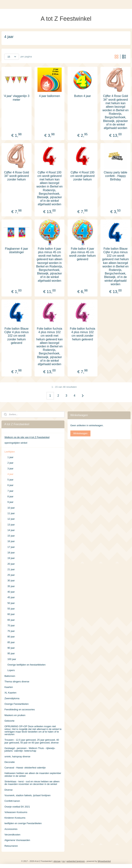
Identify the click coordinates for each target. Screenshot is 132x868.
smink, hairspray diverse (17, 756)
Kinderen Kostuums (15, 818)
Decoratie (10, 762)
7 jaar (10, 491)
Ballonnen (10, 676)
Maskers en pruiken (15, 715)
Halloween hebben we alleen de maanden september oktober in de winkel (33, 774)
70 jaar (11, 625)
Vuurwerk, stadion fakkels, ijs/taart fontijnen (28, 795)
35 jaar (11, 586)
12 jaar (11, 519)
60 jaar (11, 614)
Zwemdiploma (12, 698)
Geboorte (9, 721)
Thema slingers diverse (17, 682)
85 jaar (11, 642)
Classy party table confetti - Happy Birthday (115, 176)
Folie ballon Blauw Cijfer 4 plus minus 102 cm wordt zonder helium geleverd (17, 336)
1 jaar (10, 457)
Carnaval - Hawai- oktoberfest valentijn (25, 768)
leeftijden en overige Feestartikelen (23, 823)
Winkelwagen (80, 433)
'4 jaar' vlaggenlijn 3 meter (17, 98)
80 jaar (11, 637)
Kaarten (9, 687)
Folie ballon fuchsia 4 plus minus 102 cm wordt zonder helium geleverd (82, 334)
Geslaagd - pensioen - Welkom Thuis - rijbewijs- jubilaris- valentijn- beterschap (30, 749)
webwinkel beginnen (76, 861)
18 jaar (11, 553)
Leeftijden (10, 452)
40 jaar (11, 592)
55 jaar (11, 609)
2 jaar (10, 463)
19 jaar (11, 558)
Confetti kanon (12, 801)
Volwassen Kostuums (16, 812)
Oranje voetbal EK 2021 (17, 807)
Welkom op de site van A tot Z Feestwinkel (27, 437)
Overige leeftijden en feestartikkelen (26, 665)
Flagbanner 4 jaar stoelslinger (17, 250)
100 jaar (12, 659)
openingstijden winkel (16, 443)
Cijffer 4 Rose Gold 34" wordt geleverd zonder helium (17, 176)
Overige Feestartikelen (17, 704)
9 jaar (10, 502)
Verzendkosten (12, 835)
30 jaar (11, 580)
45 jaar (11, 597)
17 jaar (11, 547)
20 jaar (11, 564)
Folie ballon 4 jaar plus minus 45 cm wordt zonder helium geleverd (83, 254)
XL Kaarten (10, 693)
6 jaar (10, 485)
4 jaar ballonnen (49, 96)
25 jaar (11, 575)
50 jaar (11, 603)
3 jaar (10, 469)
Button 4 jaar (83, 96)
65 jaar (11, 620)
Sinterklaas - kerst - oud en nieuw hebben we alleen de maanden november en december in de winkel (32, 783)
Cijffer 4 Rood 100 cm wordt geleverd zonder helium (83, 176)
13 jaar (11, 525)
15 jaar (11, 536)
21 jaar (11, 569)
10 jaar (11, 508)
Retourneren (11, 846)
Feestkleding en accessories (20, 709)
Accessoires (11, 829)
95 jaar (11, 653)
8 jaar (10, 496)
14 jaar (11, 530)
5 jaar (10, 480)
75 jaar (11, 631)
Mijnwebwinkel (104, 861)
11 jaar (11, 513)
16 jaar (11, 541)
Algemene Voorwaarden (17, 840)
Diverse (8, 790)
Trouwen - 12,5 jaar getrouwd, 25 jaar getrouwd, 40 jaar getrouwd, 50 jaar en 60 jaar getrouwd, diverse (32, 741)
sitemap (57, 861)
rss (64, 861)
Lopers (11, 670)
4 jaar (10, 474)
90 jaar (11, 648)
